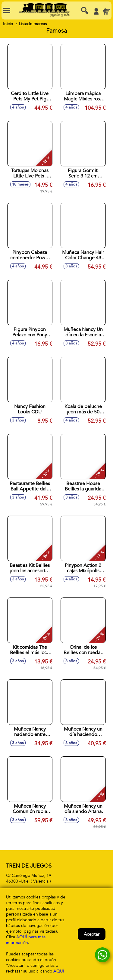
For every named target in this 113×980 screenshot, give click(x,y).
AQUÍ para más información (26, 940)
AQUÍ (59, 971)
